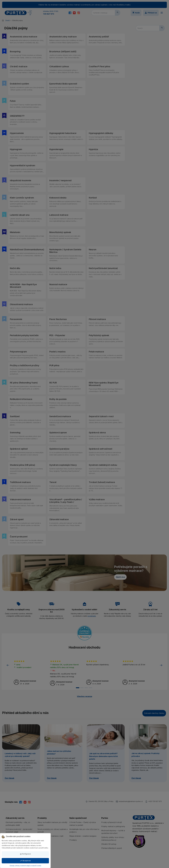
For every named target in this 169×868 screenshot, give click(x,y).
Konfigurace (25, 854)
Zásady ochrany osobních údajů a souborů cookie (25, 866)
